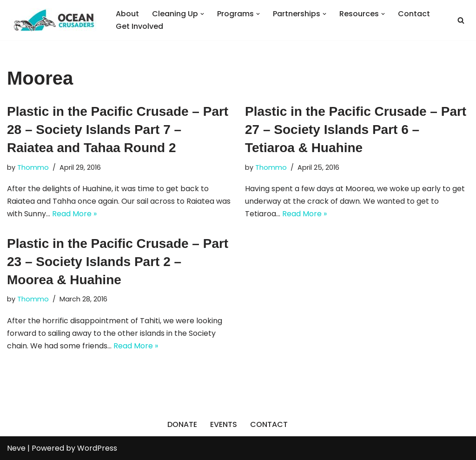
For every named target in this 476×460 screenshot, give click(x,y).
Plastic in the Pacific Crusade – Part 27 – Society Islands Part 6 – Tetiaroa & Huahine (356, 130)
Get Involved (139, 26)
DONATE (182, 424)
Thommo (33, 167)
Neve (16, 448)
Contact (414, 14)
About (127, 14)
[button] (202, 14)
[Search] (461, 20)
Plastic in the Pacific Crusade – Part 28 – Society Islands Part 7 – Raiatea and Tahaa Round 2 (118, 130)
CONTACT (269, 424)
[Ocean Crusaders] (53, 20)
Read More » (74, 214)
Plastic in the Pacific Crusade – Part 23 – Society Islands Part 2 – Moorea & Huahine (118, 262)
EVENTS (224, 424)
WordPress (97, 448)
